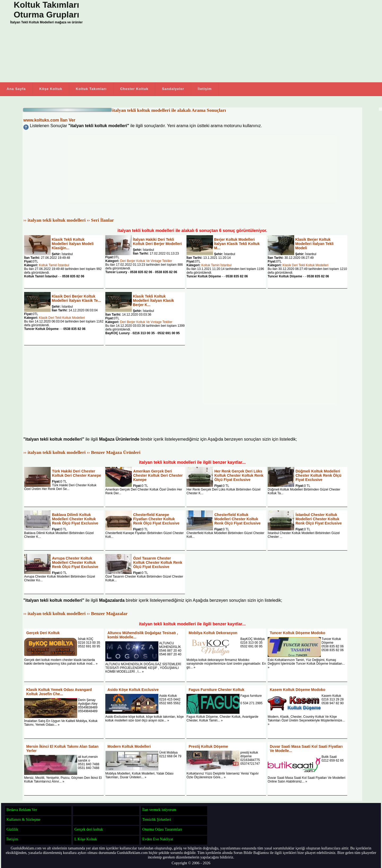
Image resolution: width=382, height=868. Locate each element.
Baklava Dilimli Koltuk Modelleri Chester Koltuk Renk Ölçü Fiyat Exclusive (75, 519)
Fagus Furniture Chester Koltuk (216, 690)
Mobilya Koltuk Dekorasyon (213, 633)
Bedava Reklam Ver (22, 810)
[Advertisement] (212, 41)
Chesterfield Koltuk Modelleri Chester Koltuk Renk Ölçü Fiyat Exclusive (237, 519)
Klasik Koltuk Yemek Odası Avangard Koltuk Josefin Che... (59, 692)
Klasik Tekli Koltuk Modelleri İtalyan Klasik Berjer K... (153, 300)
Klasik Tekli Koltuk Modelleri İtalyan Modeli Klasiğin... (73, 244)
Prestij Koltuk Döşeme (208, 746)
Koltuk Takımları (91, 89)
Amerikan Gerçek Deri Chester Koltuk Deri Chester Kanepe (158, 475)
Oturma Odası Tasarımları (162, 829)
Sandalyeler (173, 89)
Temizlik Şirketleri (157, 819)
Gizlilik (12, 829)
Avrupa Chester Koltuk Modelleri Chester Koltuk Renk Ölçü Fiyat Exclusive (75, 562)
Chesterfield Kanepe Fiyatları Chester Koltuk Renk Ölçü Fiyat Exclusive (156, 519)
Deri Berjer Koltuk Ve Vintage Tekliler (146, 261)
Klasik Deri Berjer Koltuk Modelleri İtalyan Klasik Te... (76, 298)
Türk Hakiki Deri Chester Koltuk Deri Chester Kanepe (77, 473)
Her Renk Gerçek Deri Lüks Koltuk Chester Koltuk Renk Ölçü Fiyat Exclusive (239, 475)
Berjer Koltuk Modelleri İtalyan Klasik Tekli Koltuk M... (237, 244)
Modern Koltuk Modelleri (129, 746)
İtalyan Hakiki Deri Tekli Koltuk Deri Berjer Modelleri (157, 242)
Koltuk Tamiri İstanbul (54, 265)
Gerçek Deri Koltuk (43, 633)
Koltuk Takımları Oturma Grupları (46, 10)
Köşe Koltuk (51, 89)
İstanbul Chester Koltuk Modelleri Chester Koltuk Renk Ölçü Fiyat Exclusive (319, 519)
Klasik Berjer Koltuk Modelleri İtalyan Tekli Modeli (314, 244)
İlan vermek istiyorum (159, 810)
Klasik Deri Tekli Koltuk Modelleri (305, 265)
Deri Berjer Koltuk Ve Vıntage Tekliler (146, 322)
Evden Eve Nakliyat (158, 839)
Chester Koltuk (134, 89)
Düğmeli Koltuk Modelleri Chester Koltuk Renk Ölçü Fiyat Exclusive (318, 475)
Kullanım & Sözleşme (23, 819)
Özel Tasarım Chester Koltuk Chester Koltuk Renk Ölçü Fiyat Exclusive (158, 562)
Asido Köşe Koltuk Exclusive (133, 690)
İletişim (205, 89)
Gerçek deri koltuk (89, 829)
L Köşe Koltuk (86, 839)
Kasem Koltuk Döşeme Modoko (298, 690)
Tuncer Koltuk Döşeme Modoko (298, 633)
